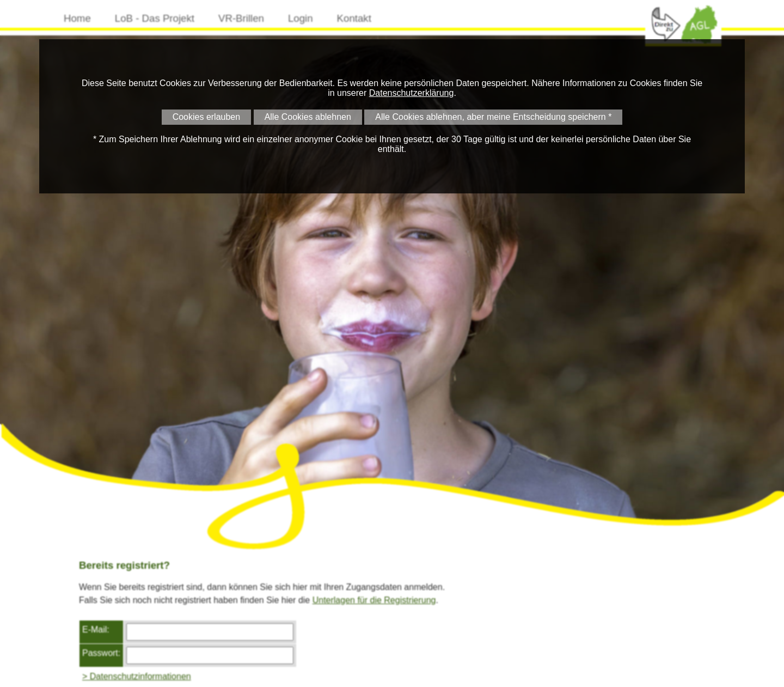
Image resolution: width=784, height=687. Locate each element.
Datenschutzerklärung (412, 93)
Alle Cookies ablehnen (308, 117)
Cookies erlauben (207, 117)
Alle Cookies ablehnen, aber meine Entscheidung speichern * (493, 117)
